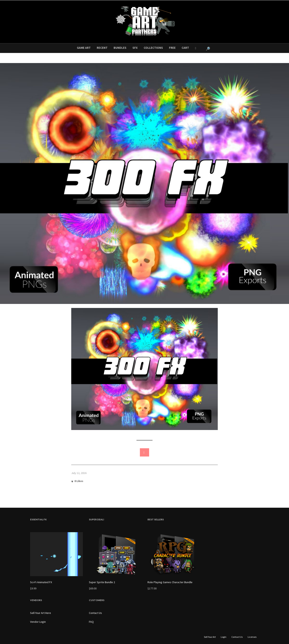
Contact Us (95, 613)
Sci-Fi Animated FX (41, 582)
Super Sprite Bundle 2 (102, 582)
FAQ (91, 622)
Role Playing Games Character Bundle (170, 582)
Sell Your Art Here (41, 613)
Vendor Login (38, 622)
